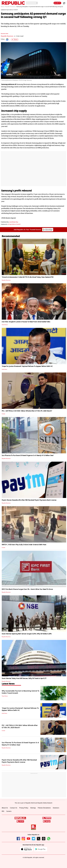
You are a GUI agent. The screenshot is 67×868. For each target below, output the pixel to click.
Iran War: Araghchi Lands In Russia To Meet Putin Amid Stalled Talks (26, 322)
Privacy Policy (24, 808)
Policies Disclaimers (44, 808)
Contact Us (14, 808)
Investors (56, 808)
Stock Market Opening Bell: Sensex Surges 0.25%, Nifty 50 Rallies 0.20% (27, 634)
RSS (3, 811)
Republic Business (7, 36)
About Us (5, 808)
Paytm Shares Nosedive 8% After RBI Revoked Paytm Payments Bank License (29, 500)
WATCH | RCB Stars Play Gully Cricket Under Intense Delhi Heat (24, 545)
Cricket (3, 414)
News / (3, 7)
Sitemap (33, 808)
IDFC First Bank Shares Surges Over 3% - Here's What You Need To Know (27, 589)
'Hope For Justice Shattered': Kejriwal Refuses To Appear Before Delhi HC (27, 366)
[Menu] (63, 3)
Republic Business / (11, 7)
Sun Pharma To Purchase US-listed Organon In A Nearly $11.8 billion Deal (28, 455)
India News (4, 369)
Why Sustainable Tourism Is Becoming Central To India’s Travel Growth (21, 692)
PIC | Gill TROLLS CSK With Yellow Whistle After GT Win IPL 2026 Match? (27, 411)
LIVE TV (57, 3)
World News (5, 325)
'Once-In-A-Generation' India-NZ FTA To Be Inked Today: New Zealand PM (28, 277)
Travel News (5, 696)
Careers (9, 811)
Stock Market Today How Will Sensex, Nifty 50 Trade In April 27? (24, 678)
